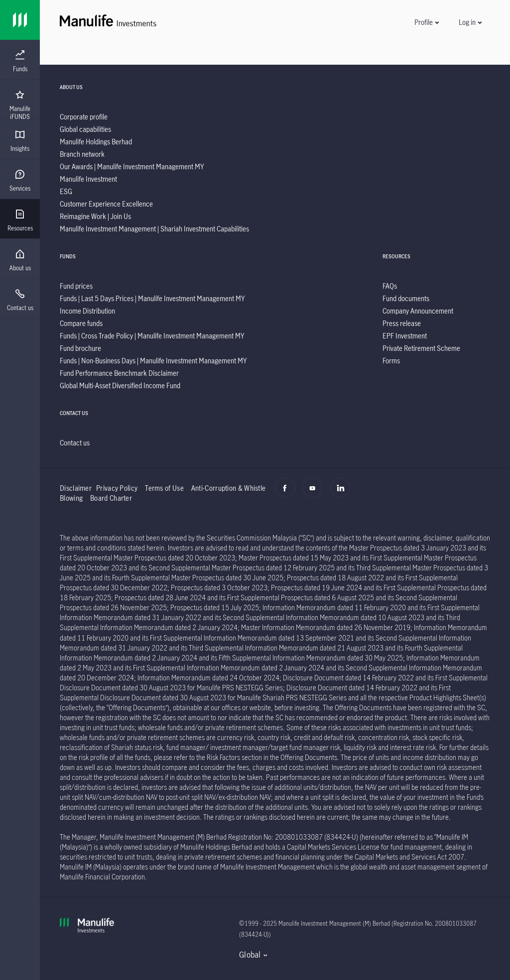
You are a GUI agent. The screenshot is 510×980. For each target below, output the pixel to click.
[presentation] (20, 60)
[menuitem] (20, 61)
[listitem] (84, 117)
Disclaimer (76, 488)
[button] (426, 22)
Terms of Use (164, 488)
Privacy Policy (117, 488)
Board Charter (111, 498)
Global (250, 955)
